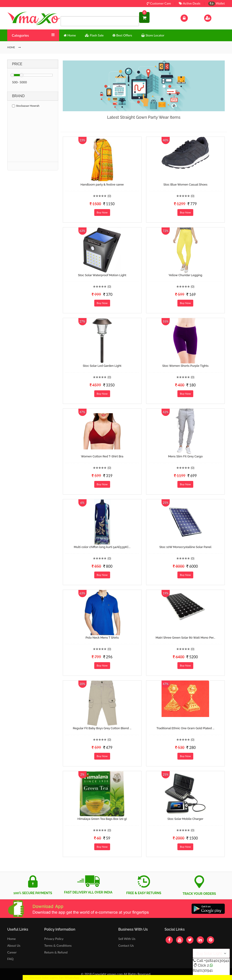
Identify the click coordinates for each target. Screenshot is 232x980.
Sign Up (214, 18)
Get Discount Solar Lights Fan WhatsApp (51, 977)
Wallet (216, 3)
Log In (189, 18)
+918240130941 (216, 961)
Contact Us (126, 945)
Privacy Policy (54, 939)
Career (12, 952)
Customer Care (159, 3)
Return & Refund (56, 952)
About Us (14, 945)
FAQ (10, 959)
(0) (109, 196)
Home (11, 939)
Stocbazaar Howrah (26, 106)
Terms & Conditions (58, 945)
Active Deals (190, 3)
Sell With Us (127, 939)
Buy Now (102, 212)
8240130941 (203, 970)
